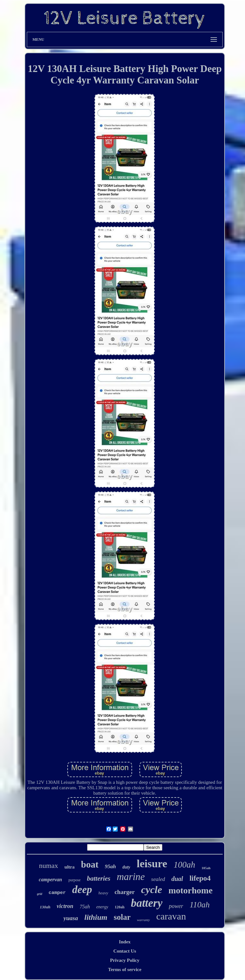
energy (102, 907)
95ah (111, 866)
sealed (158, 879)
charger (125, 892)
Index (125, 942)
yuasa (71, 918)
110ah (200, 905)
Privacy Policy (125, 960)
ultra (70, 867)
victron (65, 906)
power (176, 906)
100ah (184, 865)
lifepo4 (200, 878)
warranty (143, 920)
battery (147, 903)
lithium (96, 917)
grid (40, 894)
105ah (206, 868)
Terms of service (125, 969)
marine (131, 877)
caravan (171, 916)
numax (48, 866)
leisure (152, 864)
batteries (99, 878)
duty (126, 867)
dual (177, 879)
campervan (51, 880)
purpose (74, 880)
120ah (119, 907)
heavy (103, 893)
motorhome (190, 890)
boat (90, 864)
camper (57, 893)
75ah (85, 907)
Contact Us (125, 951)
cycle (152, 890)
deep (82, 890)
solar (122, 917)
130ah (45, 907)
